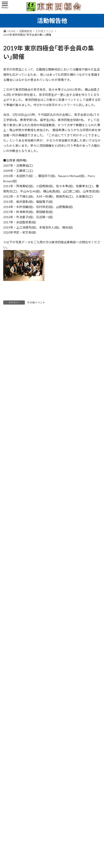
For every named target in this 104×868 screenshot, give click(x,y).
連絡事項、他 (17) (16, 526)
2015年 (10, 762)
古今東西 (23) (14, 534)
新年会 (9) (12, 479)
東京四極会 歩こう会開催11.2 (44, 655)
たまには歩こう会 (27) (19, 495)
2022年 (10, 723)
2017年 (10, 746)
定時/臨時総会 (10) (17, 487)
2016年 (10, 754)
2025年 (10, 699)
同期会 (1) (12, 471)
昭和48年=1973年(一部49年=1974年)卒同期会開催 (58, 582)
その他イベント (36, 303)
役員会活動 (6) (14, 463)
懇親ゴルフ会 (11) (16, 503)
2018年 (10, 738)
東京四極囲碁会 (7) (17, 510)
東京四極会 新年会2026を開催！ (46, 606)
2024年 (10, 707)
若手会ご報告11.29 (37, 631)
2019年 (10, 731)
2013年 (10, 778)
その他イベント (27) (18, 518)
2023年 (10, 715)
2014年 (10, 770)
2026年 (10, 692)
